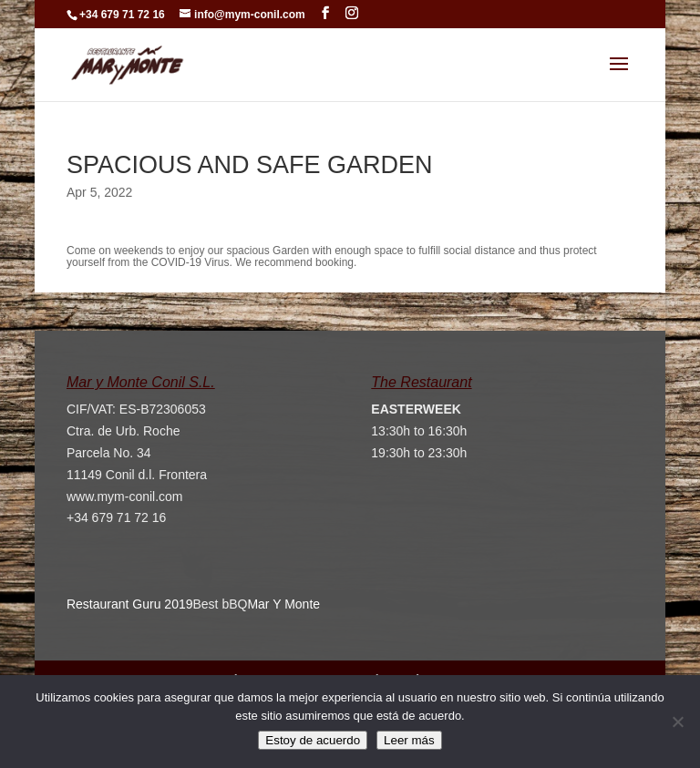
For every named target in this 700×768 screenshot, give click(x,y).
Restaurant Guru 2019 (130, 604)
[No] (677, 722)
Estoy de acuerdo (313, 740)
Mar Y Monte (283, 604)
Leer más (409, 740)
